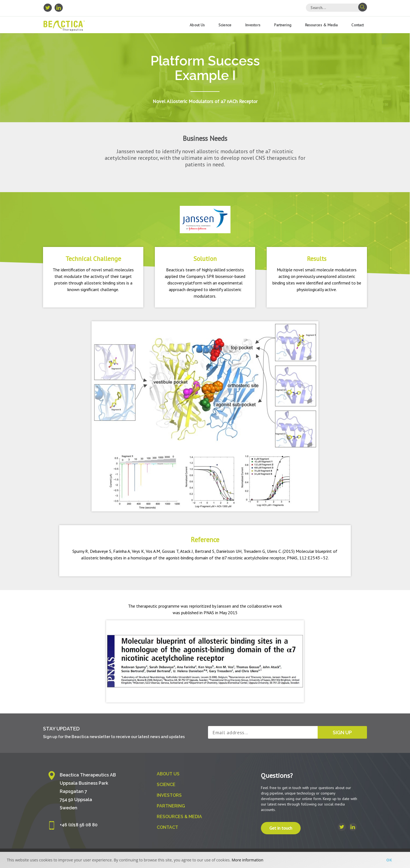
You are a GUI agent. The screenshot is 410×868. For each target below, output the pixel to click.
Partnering (283, 25)
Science (225, 25)
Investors (253, 25)
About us (197, 25)
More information (247, 860)
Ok (389, 860)
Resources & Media (321, 25)
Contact (358, 25)
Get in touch (281, 828)
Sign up (342, 732)
